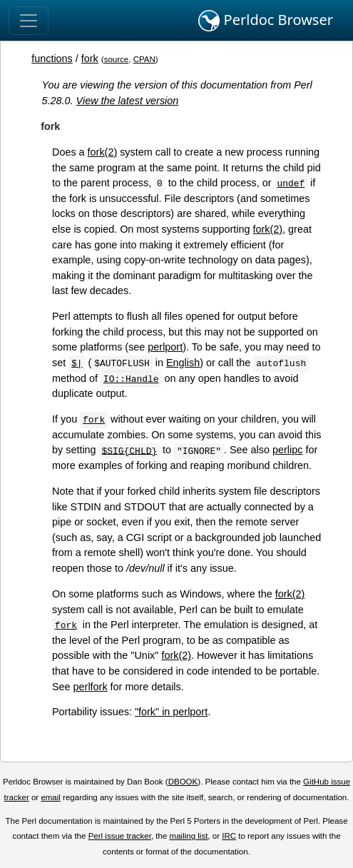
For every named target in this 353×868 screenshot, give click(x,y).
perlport (165, 347)
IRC (229, 836)
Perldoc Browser (266, 21)
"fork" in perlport (171, 712)
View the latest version (128, 101)
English (183, 363)
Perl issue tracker (120, 836)
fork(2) (103, 152)
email (51, 797)
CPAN (144, 59)
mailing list (189, 836)
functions (52, 59)
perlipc (287, 450)
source (117, 59)
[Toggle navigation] (29, 21)
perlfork (91, 687)
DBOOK (183, 782)
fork (90, 59)
